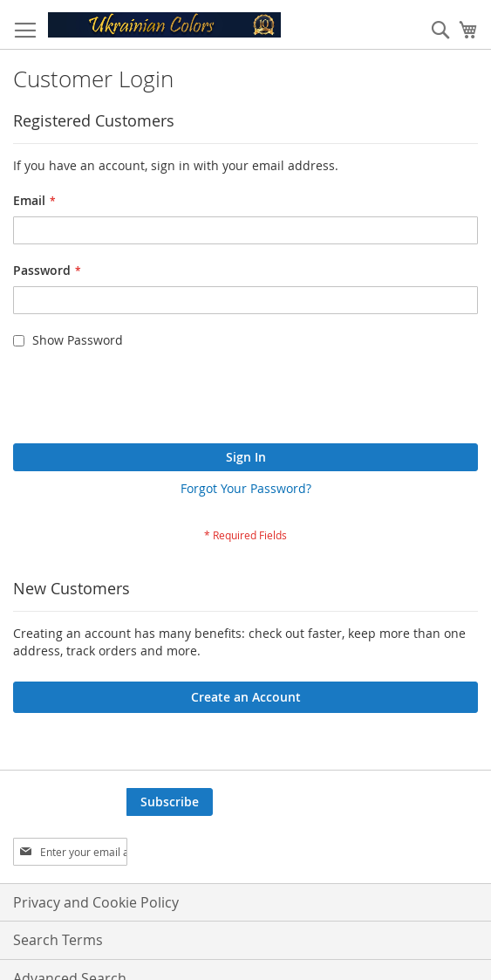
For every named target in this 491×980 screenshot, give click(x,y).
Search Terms (58, 940)
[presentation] (146, 401)
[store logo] (164, 25)
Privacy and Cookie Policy (96, 902)
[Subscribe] (170, 802)
